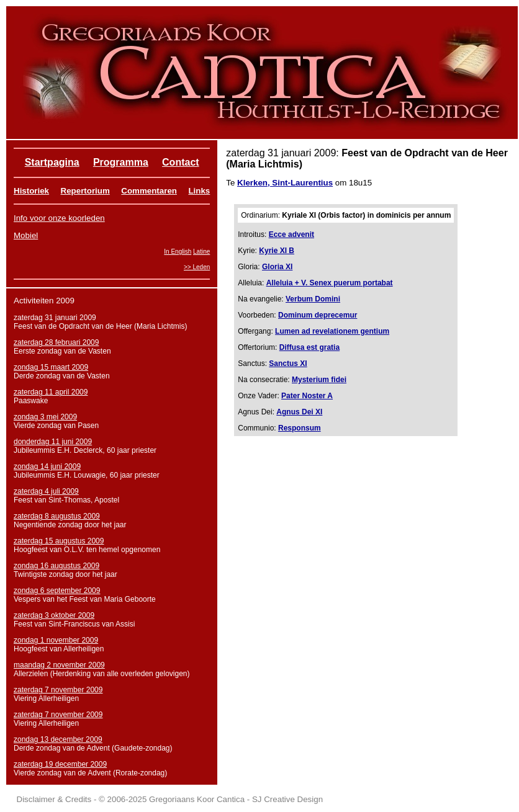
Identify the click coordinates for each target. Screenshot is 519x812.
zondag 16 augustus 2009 (56, 566)
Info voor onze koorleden (59, 218)
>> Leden (197, 267)
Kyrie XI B (277, 251)
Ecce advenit (291, 234)
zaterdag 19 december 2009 (60, 764)
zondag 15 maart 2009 (51, 367)
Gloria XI (277, 267)
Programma (121, 162)
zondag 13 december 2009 (58, 739)
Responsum (300, 428)
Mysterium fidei (319, 380)
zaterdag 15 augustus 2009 (59, 541)
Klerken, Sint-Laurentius (285, 183)
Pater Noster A (307, 396)
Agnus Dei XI (299, 412)
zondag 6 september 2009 (57, 591)
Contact (181, 162)
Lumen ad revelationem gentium (332, 331)
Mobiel (26, 235)
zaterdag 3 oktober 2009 (54, 615)
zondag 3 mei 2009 (45, 417)
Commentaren (149, 191)
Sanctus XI (288, 364)
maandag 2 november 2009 (59, 665)
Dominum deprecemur (318, 315)
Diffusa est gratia (309, 347)
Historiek (31, 191)
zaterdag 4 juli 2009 (46, 491)
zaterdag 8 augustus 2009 (57, 516)
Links (199, 191)
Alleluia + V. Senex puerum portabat (330, 283)
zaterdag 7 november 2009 (58, 690)
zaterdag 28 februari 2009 (56, 342)
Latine (201, 252)
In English (178, 252)
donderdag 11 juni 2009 (53, 442)
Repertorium (85, 191)
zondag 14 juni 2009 (47, 466)
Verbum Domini (313, 299)
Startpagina (52, 162)
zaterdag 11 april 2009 (51, 392)
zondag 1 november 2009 (56, 640)
